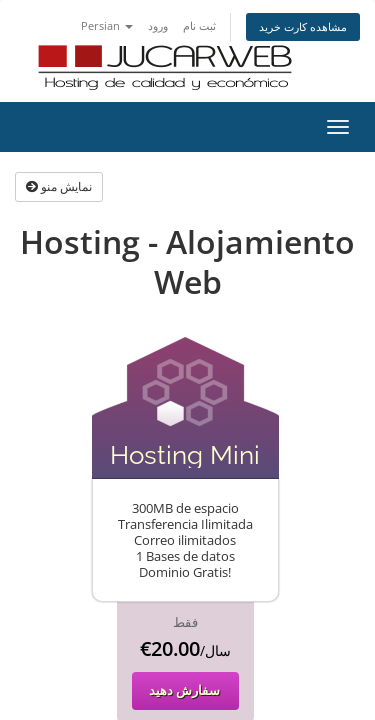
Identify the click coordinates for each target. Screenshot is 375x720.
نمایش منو (59, 186)
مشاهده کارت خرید (303, 26)
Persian (107, 25)
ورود (158, 25)
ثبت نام (199, 25)
